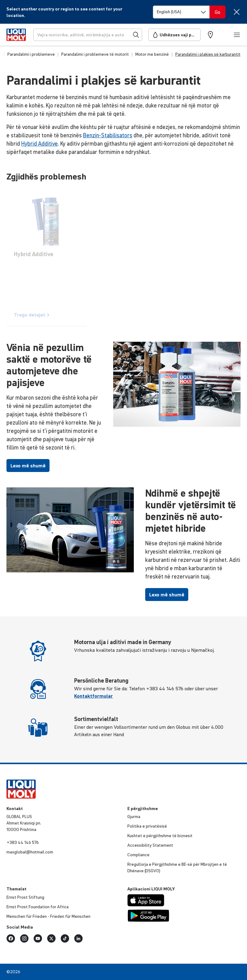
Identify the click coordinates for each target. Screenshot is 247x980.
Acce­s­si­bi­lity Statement (150, 845)
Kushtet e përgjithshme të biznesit (160, 836)
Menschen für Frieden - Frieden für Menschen (48, 916)
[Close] (237, 12)
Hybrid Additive (40, 144)
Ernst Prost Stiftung (25, 897)
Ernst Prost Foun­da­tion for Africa (38, 907)
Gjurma (134, 817)
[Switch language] (181, 12)
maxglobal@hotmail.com (30, 852)
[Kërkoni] (88, 35)
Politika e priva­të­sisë (147, 826)
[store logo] (16, 35)
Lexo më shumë (28, 466)
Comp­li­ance (138, 855)
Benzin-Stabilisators (108, 135)
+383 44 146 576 (23, 842)
